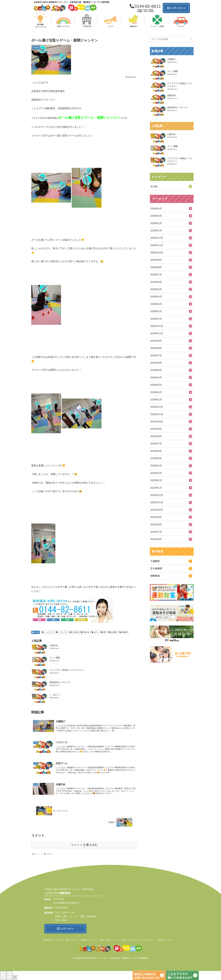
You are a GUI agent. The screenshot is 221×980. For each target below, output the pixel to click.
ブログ (94, 939)
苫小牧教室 (156, 568)
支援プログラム (71, 939)
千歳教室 (155, 561)
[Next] (10, 975)
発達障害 (113, 632)
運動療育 (124, 632)
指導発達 (85, 632)
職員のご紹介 (105, 939)
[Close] (15, 977)
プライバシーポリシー (147, 939)
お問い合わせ (176, 8)
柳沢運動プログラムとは (53, 939)
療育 (104, 632)
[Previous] (3, 975)
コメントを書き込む (84, 845)
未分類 (36, 632)
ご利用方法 (84, 939)
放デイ (95, 632)
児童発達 (74, 632)
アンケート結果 (119, 939)
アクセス (132, 939)
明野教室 (155, 576)
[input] (172, 39)
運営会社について (165, 939)
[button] (191, 39)
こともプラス (48, 632)
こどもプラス (62, 632)
